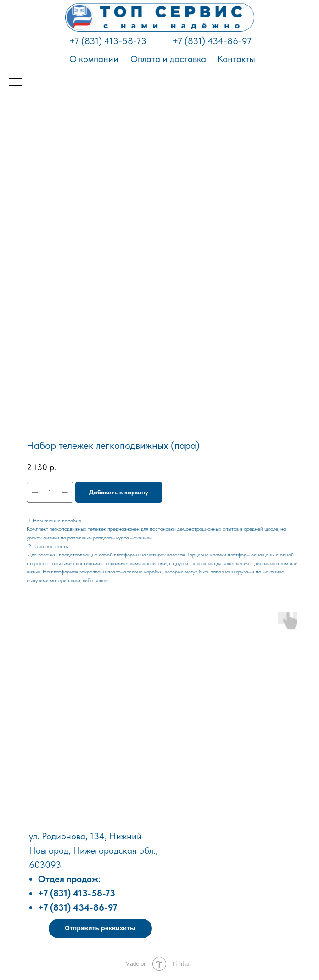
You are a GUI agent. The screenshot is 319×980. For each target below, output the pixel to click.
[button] (100, 929)
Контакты (236, 59)
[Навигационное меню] (16, 83)
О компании (94, 59)
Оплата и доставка (168, 59)
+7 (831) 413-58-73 (108, 41)
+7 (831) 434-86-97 (212, 41)
